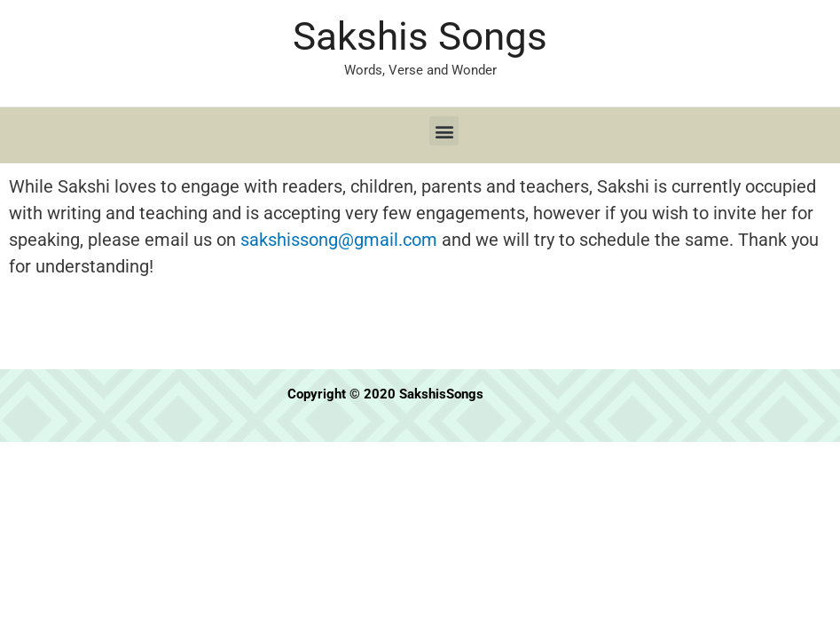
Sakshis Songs (420, 36)
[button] (444, 131)
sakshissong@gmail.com (339, 240)
